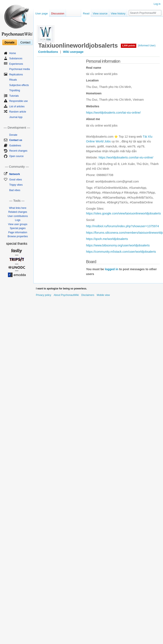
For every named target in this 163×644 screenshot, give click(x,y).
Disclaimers (88, 295)
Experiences (16, 64)
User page (42, 13)
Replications (16, 75)
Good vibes (16, 180)
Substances (16, 58)
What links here (18, 208)
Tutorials (14, 96)
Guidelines (15, 146)
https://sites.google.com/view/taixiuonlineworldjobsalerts (123, 213)
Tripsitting (15, 90)
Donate (9, 42)
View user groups (18, 224)
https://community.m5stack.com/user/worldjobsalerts (121, 252)
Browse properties (18, 236)
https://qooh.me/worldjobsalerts (107, 239)
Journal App (16, 117)
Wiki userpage (73, 52)
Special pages (18, 228)
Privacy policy (44, 295)
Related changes (18, 212)
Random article (18, 112)
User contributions (18, 216)
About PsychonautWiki (66, 295)
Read (86, 13)
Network (15, 174)
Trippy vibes (16, 185)
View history (118, 13)
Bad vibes (15, 190)
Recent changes (18, 151)
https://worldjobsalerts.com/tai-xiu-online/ (113, 113)
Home (13, 53)
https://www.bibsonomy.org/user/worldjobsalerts (118, 245)
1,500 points (129, 46)
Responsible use (18, 101)
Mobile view (103, 295)
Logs (18, 220)
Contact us (16, 140)
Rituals (13, 80)
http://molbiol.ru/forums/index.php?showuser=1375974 (122, 226)
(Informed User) (147, 46)
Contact (25, 42)
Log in (157, 4)
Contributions (48, 52)
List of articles (17, 106)
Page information (18, 232)
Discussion (58, 13)
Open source (16, 156)
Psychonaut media (20, 69)
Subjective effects (19, 85)
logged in (111, 269)
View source (100, 13)
